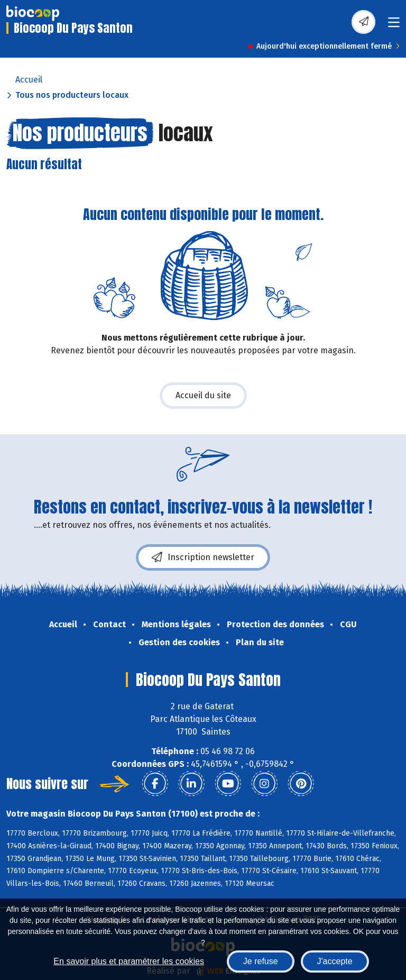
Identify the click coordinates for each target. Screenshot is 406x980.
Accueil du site (203, 395)
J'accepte (335, 961)
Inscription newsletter (203, 557)
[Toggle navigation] (394, 26)
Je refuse (261, 961)
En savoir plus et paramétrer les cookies (129, 961)
